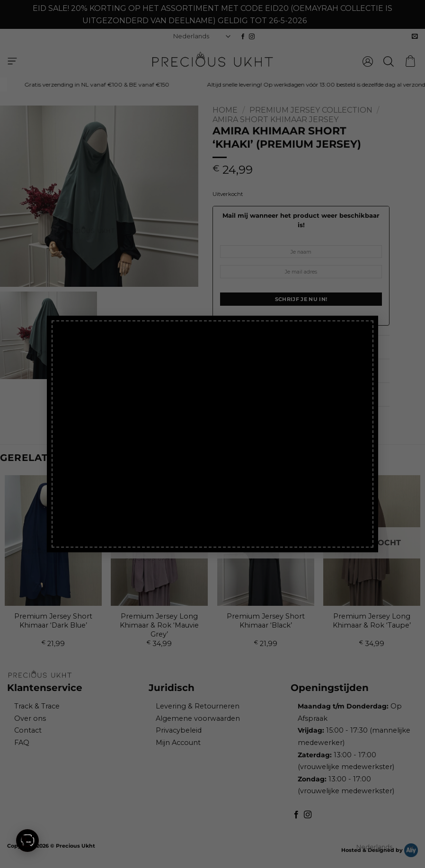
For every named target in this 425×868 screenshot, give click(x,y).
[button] (27, 841)
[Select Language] (385, 847)
